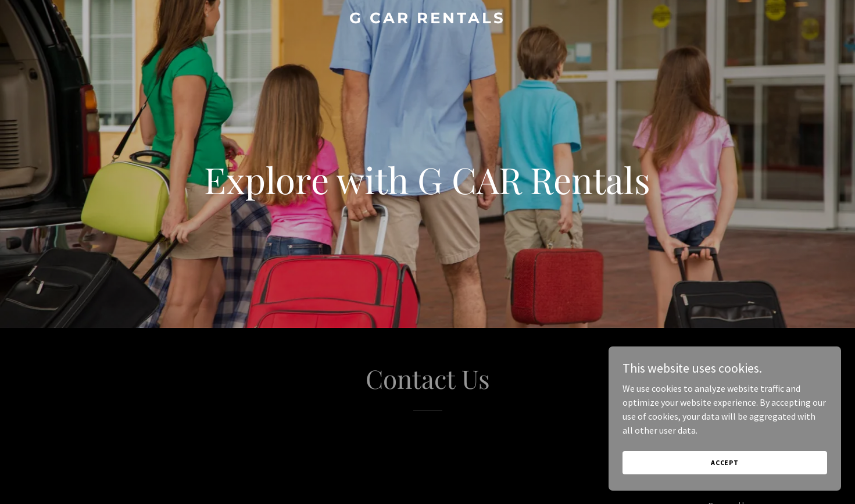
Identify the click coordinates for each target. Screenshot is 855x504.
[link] (427, 20)
